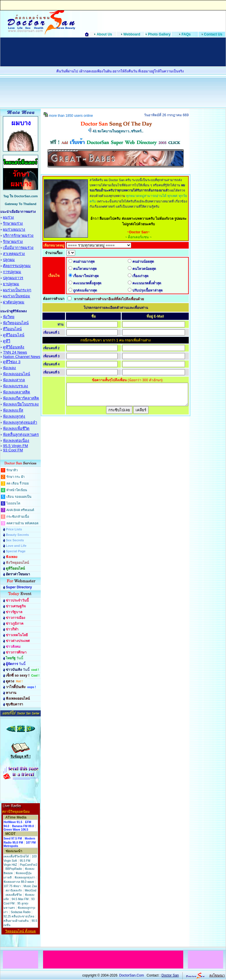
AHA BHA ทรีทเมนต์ (20, 510)
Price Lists (14, 529)
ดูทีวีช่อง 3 (12, 362)
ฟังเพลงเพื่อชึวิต (16, 428)
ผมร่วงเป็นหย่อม (16, 296)
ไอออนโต (13, 503)
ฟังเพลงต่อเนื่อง (16, 441)
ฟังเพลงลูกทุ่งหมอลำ (20, 422)
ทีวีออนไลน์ (12, 329)
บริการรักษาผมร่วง (18, 235)
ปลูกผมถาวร (13, 278)
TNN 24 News (15, 352)
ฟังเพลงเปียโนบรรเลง (21, 404)
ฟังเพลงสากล (14, 380)
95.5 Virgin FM (15, 446)
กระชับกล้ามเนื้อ (18, 517)
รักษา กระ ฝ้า (15, 477)
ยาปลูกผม (11, 284)
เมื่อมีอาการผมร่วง (18, 248)
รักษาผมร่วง (13, 223)
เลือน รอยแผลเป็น (19, 497)
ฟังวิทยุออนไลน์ (16, 323)
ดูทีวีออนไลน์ (14, 335)
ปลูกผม (9, 260)
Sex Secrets (15, 540)
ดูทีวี (7, 341)
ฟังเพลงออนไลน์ (16, 374)
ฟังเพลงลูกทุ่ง (14, 416)
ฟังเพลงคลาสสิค (16, 392)
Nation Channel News (22, 357)
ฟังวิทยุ (9, 317)
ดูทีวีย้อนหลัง (14, 347)
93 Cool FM (13, 450)
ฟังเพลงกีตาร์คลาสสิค (21, 398)
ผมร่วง (8, 217)
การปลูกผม (12, 272)
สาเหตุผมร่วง (14, 254)
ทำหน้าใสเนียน (17, 490)
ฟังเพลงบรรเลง (15, 386)
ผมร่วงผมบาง (14, 229)
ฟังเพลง (9, 368)
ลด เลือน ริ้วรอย (17, 483)
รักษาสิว (12, 470)
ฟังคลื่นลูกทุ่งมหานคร (21, 434)
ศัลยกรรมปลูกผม (17, 266)
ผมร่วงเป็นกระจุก (17, 290)
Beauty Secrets (17, 535)
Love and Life (16, 546)
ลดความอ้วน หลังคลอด (22, 523)
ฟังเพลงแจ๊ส (13, 410)
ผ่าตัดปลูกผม (14, 302)
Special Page (16, 551)
